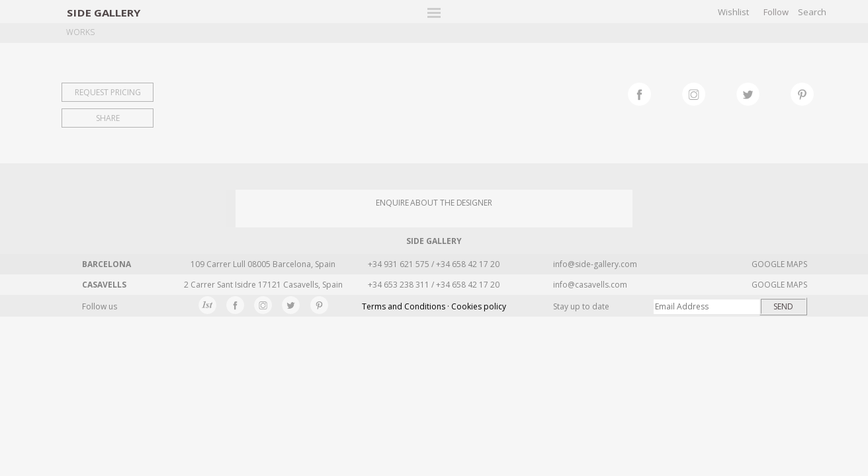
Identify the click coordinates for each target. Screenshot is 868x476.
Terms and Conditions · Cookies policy (434, 306)
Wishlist (733, 12)
